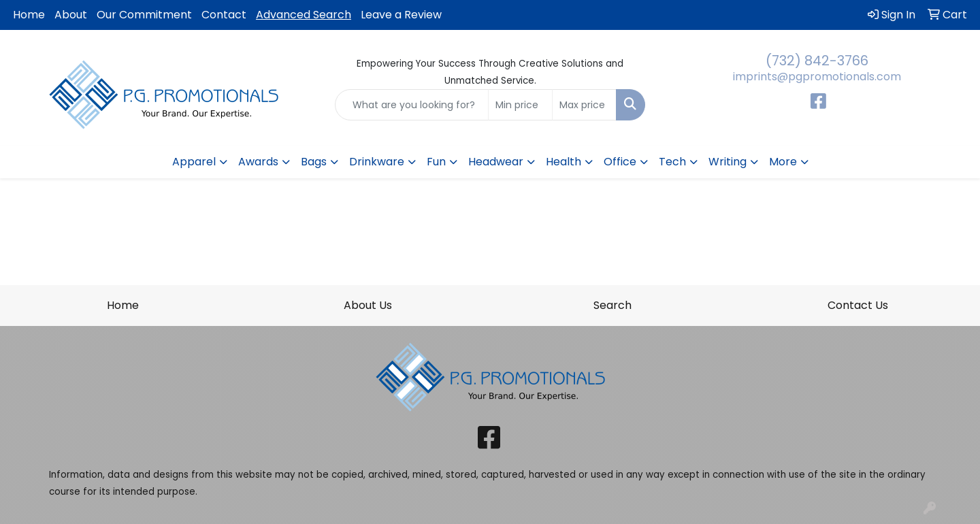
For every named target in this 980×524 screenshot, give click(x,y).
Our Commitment (144, 15)
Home (29, 15)
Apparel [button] (194, 162)
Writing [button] (728, 162)
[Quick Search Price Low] (520, 105)
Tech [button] (672, 162)
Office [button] (620, 162)
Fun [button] (436, 162)
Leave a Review (401, 15)
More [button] (783, 162)
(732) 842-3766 (817, 61)
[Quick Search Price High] (584, 105)
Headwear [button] (496, 162)
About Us (368, 305)
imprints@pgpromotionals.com (817, 77)
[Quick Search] (412, 105)
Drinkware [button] (377, 162)
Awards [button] (258, 162)
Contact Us (858, 305)
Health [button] (563, 162)
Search (612, 305)
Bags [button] (314, 162)
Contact (224, 15)
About (71, 15)
